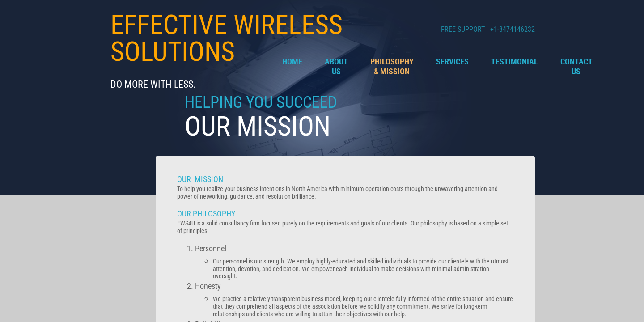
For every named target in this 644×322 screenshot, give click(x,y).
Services (452, 61)
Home (292, 61)
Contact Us (576, 66)
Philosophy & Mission (392, 66)
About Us (336, 66)
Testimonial (515, 61)
